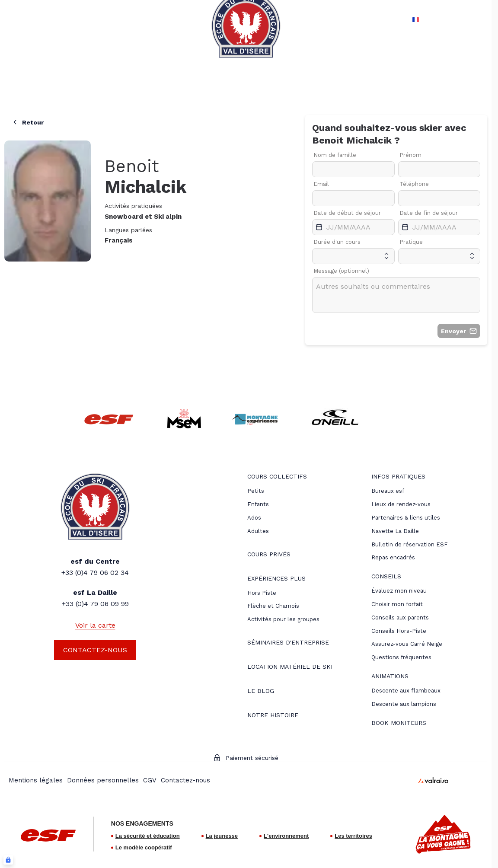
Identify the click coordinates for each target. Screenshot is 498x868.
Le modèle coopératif (144, 847)
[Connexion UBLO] (8, 860)
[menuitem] (277, 477)
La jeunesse (222, 836)
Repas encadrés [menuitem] (393, 557)
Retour (27, 122)
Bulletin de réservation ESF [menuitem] (409, 544)
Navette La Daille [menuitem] (395, 531)
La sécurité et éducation (148, 836)
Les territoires (353, 836)
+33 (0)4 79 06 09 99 (95, 604)
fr (414, 19)
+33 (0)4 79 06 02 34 (95, 573)
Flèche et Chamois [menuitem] (273, 606)
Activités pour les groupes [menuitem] (283, 619)
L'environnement (286, 836)
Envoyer (459, 331)
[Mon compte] (460, 19)
